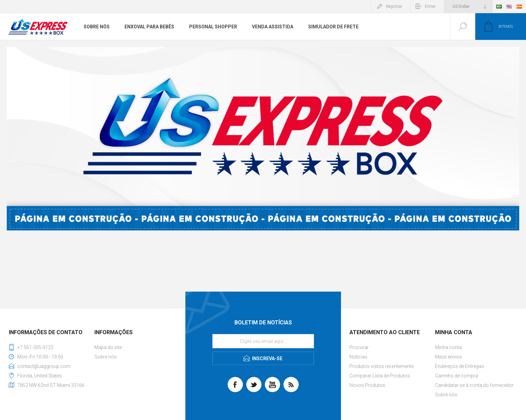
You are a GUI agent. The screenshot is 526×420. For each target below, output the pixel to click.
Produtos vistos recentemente (382, 366)
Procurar (359, 347)
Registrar (394, 6)
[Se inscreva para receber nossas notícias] (263, 341)
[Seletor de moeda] (468, 6)
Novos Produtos (367, 385)
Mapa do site (108, 347)
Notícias (358, 357)
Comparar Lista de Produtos (380, 376)
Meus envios (449, 357)
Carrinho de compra (456, 376)
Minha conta (448, 347)
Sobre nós (106, 357)
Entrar (430, 6)
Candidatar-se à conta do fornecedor (474, 385)
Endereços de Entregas (460, 366)
